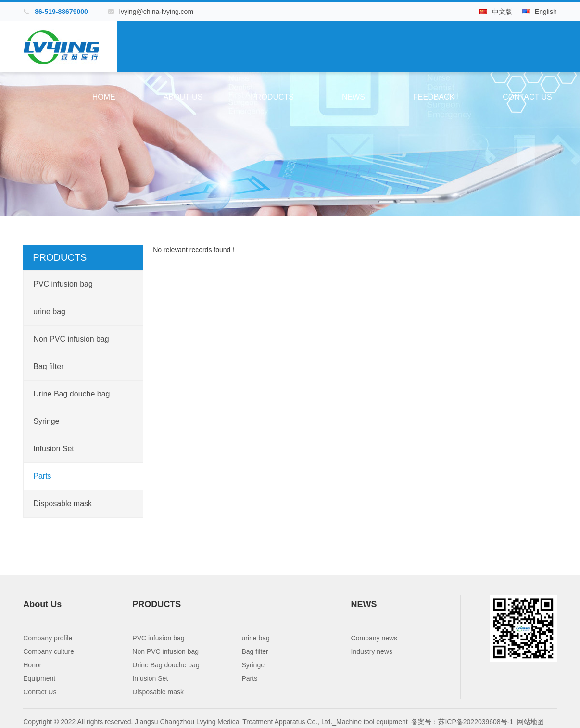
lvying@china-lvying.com (156, 12)
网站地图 (530, 722)
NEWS (353, 97)
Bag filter (48, 366)
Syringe (46, 421)
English (546, 12)
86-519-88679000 (61, 12)
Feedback (434, 97)
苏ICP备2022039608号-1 (476, 722)
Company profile (48, 638)
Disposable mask (63, 504)
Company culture (49, 651)
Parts (42, 476)
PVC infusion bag (63, 284)
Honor (32, 665)
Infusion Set (54, 449)
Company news (374, 638)
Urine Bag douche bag (71, 394)
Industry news (372, 651)
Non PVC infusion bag (71, 339)
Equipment (39, 678)
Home (104, 97)
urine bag (49, 312)
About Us (183, 97)
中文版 (502, 12)
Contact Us (527, 97)
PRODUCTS (272, 97)
